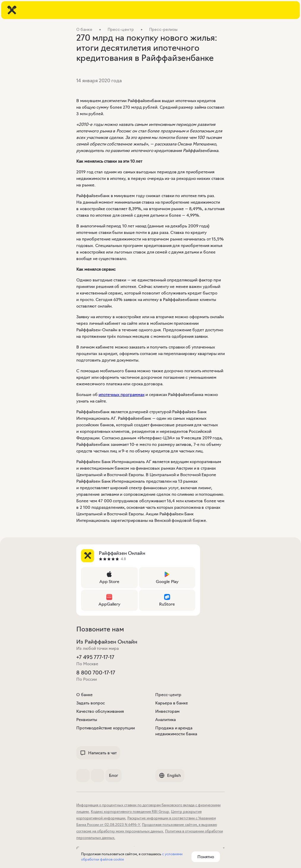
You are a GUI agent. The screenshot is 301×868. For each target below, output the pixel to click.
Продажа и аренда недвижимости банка (176, 731)
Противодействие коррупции (106, 728)
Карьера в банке (172, 703)
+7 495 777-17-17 (95, 657)
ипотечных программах (122, 395)
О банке (84, 695)
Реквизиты (87, 720)
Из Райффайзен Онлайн (107, 642)
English (170, 775)
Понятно (206, 857)
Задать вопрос (91, 703)
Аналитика (165, 720)
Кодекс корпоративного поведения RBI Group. (130, 811)
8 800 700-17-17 (96, 673)
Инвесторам (167, 711)
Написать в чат (98, 753)
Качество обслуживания (100, 711)
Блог (114, 775)
